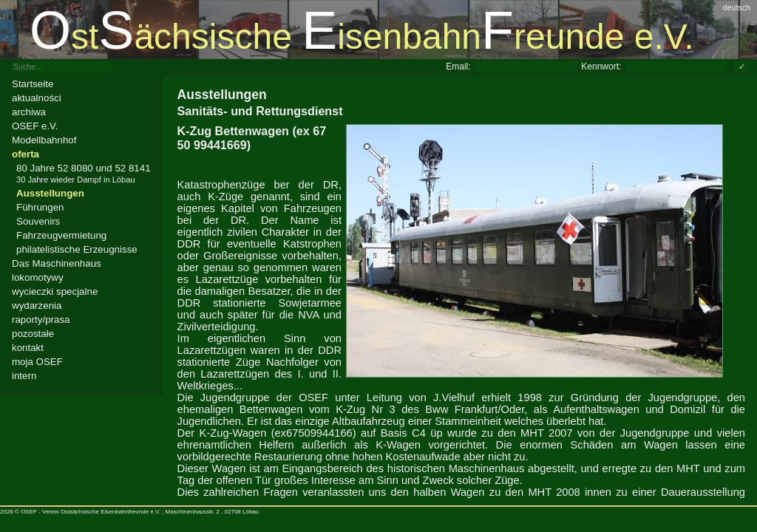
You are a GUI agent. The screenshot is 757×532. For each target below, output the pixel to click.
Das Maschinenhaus (57, 263)
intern (24, 376)
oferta (26, 154)
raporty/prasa (41, 320)
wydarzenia (37, 306)
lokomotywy (38, 277)
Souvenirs (38, 221)
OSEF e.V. (35, 126)
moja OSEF (37, 362)
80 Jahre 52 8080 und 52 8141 (84, 173)
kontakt (28, 348)
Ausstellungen (50, 193)
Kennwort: (601, 66)
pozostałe (33, 334)
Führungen (40, 207)
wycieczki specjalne (55, 291)
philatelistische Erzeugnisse (77, 249)
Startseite (33, 84)
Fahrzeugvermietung (61, 235)
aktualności (37, 98)
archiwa (29, 112)
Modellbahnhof (44, 140)
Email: (458, 66)
